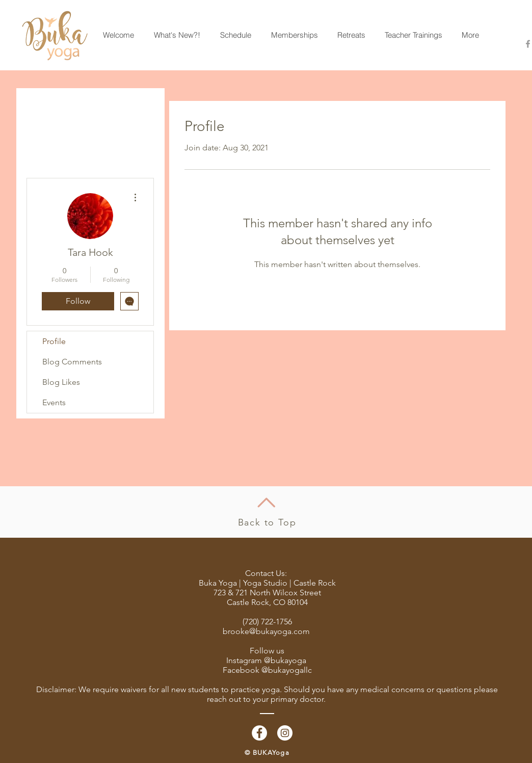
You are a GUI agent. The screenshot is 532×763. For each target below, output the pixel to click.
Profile (54, 341)
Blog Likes (61, 382)
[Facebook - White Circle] (259, 733)
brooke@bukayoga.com (266, 631)
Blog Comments (72, 362)
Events (54, 402)
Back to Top (267, 522)
